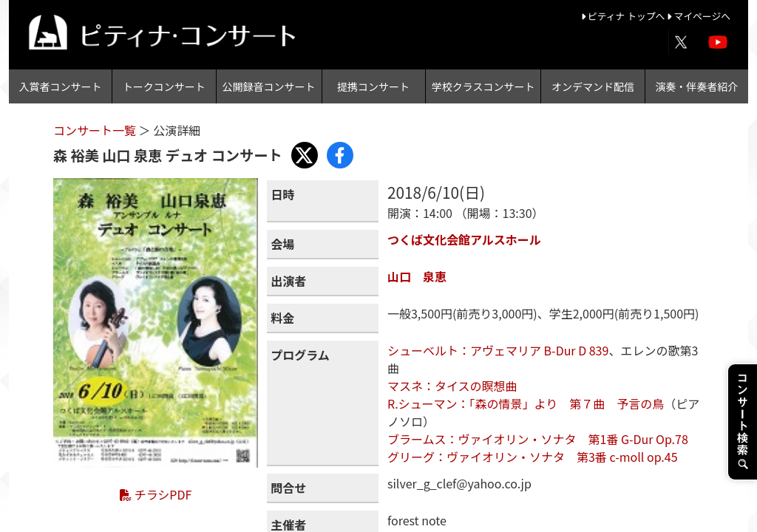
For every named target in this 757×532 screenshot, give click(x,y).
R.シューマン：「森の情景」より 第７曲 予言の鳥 (526, 403)
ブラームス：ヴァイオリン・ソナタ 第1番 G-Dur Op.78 (538, 439)
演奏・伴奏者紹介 (696, 86)
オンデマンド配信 (593, 86)
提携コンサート (373, 86)
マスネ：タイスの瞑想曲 (452, 386)
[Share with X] (305, 155)
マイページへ (699, 16)
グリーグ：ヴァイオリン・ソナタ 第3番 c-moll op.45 (533, 457)
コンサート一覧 (96, 130)
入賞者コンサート (61, 86)
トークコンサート (164, 86)
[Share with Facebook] (340, 155)
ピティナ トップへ (624, 16)
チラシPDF (156, 494)
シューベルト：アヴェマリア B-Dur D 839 (498, 350)
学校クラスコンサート (483, 86)
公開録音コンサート (269, 86)
